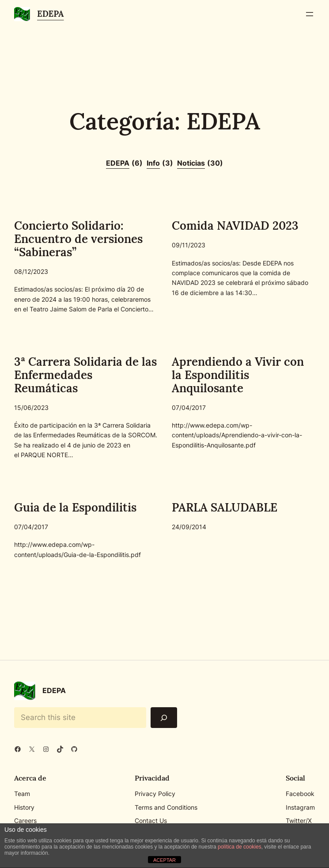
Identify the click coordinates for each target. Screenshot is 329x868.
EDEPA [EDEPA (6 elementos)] (124, 163)
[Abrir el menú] (310, 14)
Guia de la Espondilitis (75, 508)
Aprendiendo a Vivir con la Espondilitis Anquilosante (238, 375)
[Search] (164, 718)
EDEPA (51, 14)
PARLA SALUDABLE (225, 508)
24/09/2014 (189, 527)
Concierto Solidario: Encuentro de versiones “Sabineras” (78, 239)
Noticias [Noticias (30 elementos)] (200, 163)
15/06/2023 (31, 407)
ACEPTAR (164, 860)
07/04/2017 (189, 407)
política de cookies (240, 847)
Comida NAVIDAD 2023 (235, 226)
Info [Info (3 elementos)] (160, 163)
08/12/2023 (31, 271)
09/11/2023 (189, 245)
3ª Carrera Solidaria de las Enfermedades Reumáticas (85, 375)
